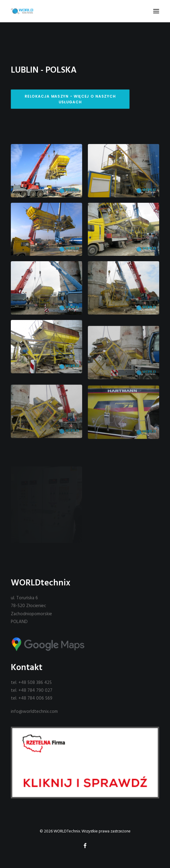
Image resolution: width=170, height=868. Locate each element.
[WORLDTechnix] (22, 11)
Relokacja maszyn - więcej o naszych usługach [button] (71, 99)
